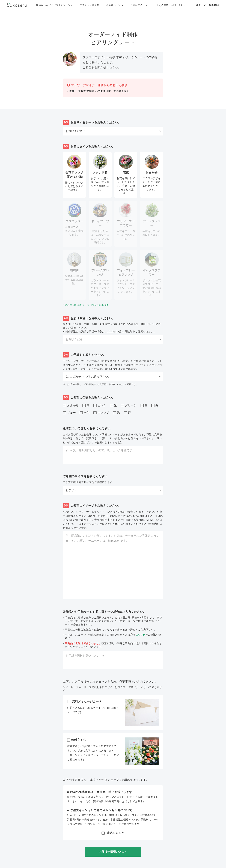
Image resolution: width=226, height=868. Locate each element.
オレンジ (101, 413)
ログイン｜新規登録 (207, 5)
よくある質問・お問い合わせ (170, 5)
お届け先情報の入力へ (113, 852)
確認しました (113, 833)
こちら (141, 635)
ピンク (100, 406)
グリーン (129, 406)
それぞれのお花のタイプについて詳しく (88, 305)
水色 (85, 413)
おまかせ (71, 406)
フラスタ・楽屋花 (89, 5)
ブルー (69, 413)
